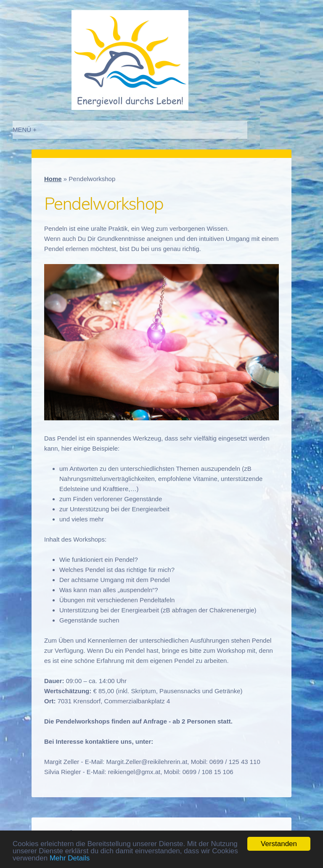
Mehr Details (70, 858)
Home (53, 179)
